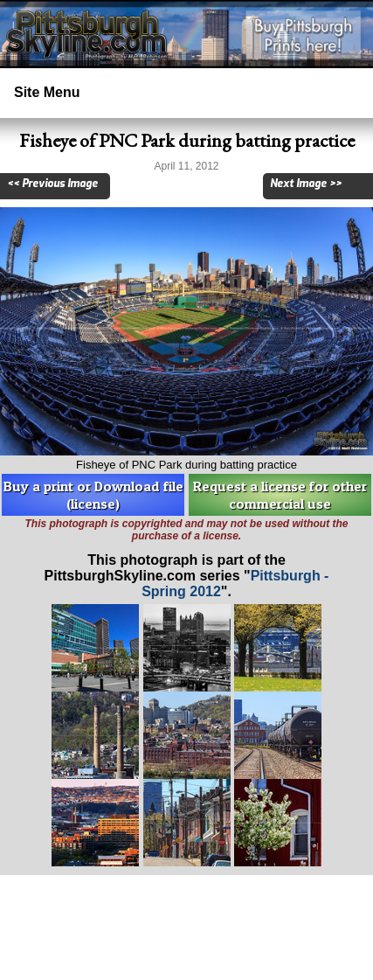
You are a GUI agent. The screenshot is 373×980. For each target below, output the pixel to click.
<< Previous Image (52, 184)
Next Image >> (306, 184)
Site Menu (47, 92)
